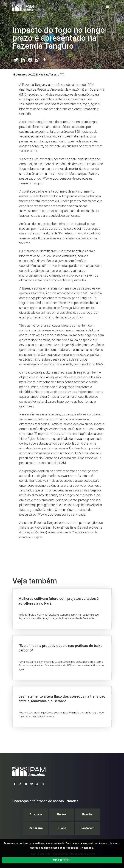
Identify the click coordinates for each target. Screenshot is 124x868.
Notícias (43, 75)
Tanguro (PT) (57, 75)
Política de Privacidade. (80, 848)
